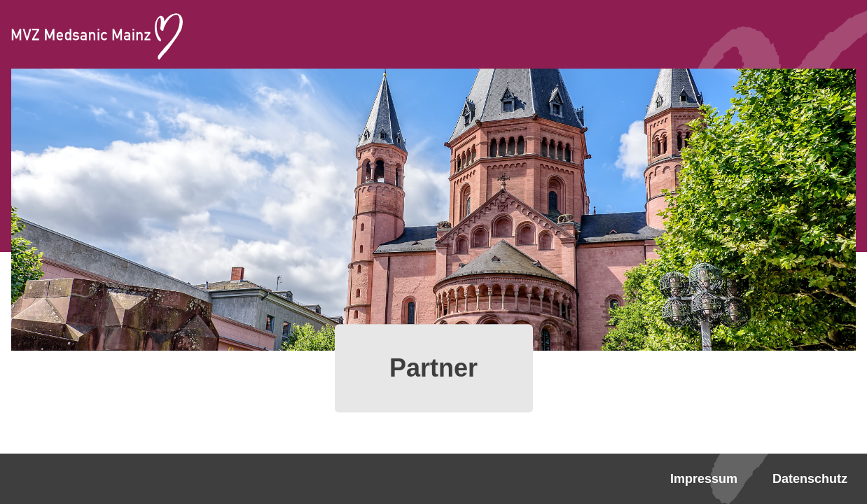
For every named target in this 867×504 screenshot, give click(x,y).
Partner (433, 368)
